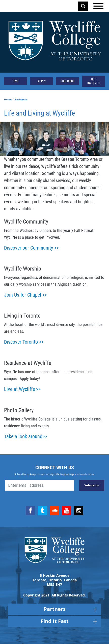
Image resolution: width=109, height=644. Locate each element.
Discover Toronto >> (24, 342)
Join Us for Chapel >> (25, 295)
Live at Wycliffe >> (22, 389)
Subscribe (67, 81)
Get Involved (93, 81)
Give (16, 81)
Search (83, 6)
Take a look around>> (25, 436)
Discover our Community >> (31, 248)
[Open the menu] (98, 6)
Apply (42, 81)
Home (8, 99)
